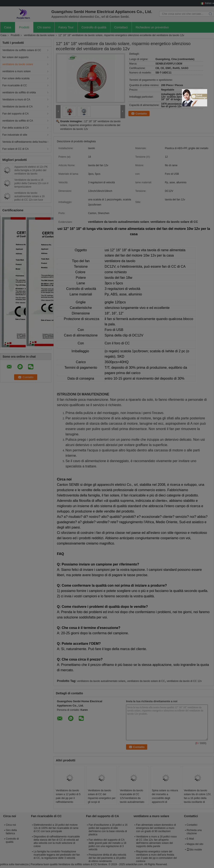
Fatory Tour (66, 27)
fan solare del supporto (15, 57)
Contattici (192, 825)
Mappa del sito (195, 844)
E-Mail (190, 839)
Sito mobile (194, 850)
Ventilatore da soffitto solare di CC (22, 50)
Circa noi (11, 825)
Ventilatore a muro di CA (16, 100)
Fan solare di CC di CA (16, 149)
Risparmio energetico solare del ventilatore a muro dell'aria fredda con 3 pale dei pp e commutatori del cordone (156, 856)
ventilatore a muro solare (16, 71)
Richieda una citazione (194, 832)
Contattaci (121, 27)
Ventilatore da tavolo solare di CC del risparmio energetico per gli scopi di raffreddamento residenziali (102, 800)
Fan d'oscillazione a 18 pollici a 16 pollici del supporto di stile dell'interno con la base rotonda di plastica (108, 830)
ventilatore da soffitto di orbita (19, 93)
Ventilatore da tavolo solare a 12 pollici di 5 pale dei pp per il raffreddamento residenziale (68, 798)
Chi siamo (44, 27)
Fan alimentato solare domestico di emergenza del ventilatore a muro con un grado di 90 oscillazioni (156, 828)
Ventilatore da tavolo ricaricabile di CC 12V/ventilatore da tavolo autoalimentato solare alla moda (132, 798)
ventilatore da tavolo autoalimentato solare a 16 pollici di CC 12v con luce (29, 196)
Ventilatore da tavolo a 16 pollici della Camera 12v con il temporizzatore (31, 183)
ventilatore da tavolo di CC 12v (184, 681)
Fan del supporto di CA (16, 114)
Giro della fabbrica (11, 832)
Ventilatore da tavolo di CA (17, 107)
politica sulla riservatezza (14, 864)
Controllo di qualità (94, 27)
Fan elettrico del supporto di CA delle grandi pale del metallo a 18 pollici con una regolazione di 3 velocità (107, 845)
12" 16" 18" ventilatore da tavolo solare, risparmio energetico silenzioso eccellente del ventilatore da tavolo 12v (90, 125)
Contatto (141, 114)
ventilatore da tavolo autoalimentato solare (101, 681)
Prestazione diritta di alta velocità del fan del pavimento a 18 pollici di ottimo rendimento (107, 858)
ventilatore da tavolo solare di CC (146, 681)
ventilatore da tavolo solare (39, 35)
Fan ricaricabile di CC (15, 85)
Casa (8, 27)
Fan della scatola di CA (16, 128)
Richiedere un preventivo (152, 27)
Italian (208, 3)
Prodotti (24, 27)
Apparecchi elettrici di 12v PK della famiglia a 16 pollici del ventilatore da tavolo (31, 170)
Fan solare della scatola (16, 78)
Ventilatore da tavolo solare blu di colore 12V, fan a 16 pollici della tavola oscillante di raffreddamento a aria (198, 798)
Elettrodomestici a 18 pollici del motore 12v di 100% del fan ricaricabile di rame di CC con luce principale (56, 828)
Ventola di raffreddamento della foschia (25, 142)
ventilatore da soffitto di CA (18, 121)
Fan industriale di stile (15, 135)
